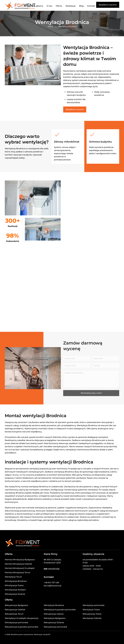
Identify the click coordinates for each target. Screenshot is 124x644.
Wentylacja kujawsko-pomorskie (60, 610)
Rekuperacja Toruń (14, 614)
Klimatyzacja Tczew (14, 585)
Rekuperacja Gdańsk (15, 610)
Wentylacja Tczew (91, 610)
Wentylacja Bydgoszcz (55, 618)
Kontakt (91, 6)
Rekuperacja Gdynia (54, 614)
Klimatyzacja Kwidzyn (15, 590)
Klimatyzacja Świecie (15, 594)
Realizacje (71, 6)
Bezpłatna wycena (108, 5)
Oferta (59, 6)
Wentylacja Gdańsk (92, 618)
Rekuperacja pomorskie (55, 627)
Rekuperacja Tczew (92, 614)
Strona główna (36, 6)
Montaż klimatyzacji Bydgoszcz (20, 560)
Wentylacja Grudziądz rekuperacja (22, 618)
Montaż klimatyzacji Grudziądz (20, 568)
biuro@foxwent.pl (53, 586)
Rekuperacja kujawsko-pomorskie (22, 627)
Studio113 (47, 634)
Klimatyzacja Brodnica (16, 581)
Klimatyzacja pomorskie (16, 623)
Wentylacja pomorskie (94, 605)
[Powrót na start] (20, 6)
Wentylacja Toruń (13, 577)
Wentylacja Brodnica (54, 605)
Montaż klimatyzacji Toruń (18, 573)
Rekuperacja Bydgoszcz (16, 605)
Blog (81, 6)
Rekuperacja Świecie (54, 623)
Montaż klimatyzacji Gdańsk (18, 564)
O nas (49, 6)
